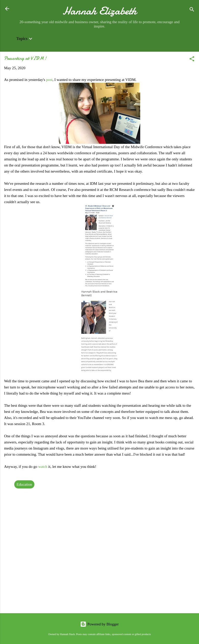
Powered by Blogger (99, 624)
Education (24, 484)
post (49, 80)
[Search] (192, 10)
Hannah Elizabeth (100, 11)
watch (43, 467)
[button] (192, 60)
